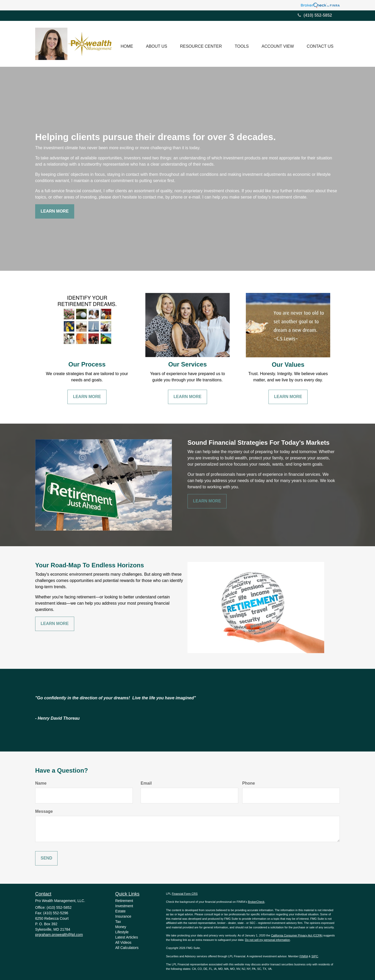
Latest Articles (127, 937)
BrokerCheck (256, 902)
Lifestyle (122, 932)
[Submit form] (46, 858)
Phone (249, 783)
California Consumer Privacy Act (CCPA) (297, 935)
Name (41, 783)
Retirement (124, 901)
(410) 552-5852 (315, 15)
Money (121, 927)
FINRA (304, 956)
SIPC (315, 956)
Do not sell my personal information (267, 940)
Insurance (123, 916)
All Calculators (127, 948)
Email (146, 783)
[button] (156, 44)
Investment (124, 906)
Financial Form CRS (185, 894)
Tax (118, 922)
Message (44, 811)
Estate (121, 911)
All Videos (123, 942)
